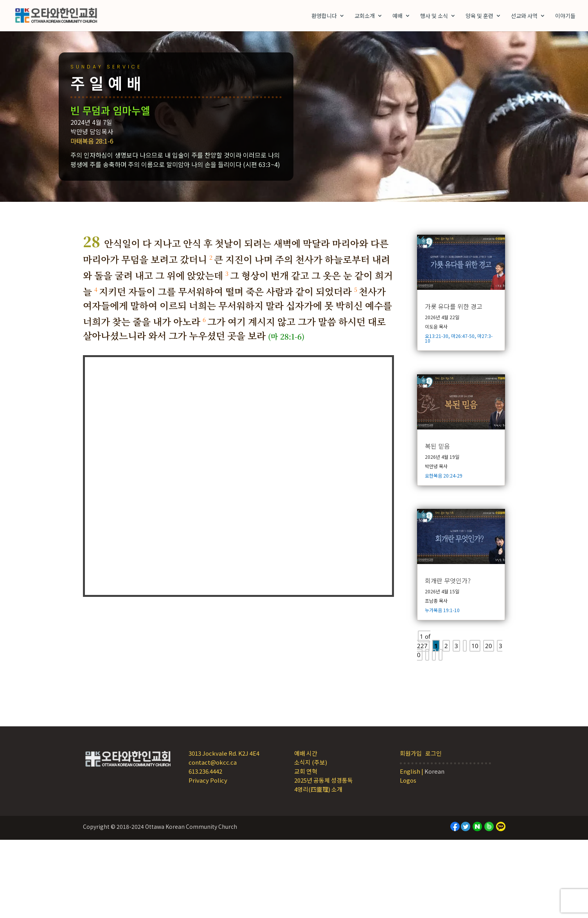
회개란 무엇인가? (448, 580)
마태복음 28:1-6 (127, 141)
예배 (397, 16)
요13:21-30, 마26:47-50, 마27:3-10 (459, 338)
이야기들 (565, 16)
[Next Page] (434, 655)
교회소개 (365, 16)
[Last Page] (441, 655)
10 (475, 646)
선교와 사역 (524, 16)
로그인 (433, 753)
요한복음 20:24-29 (444, 475)
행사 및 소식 (434, 16)
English (410, 771)
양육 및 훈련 (479, 16)
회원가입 (411, 753)
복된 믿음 (437, 446)
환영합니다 (324, 16)
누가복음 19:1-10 (442, 610)
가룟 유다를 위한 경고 (454, 306)
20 (489, 646)
